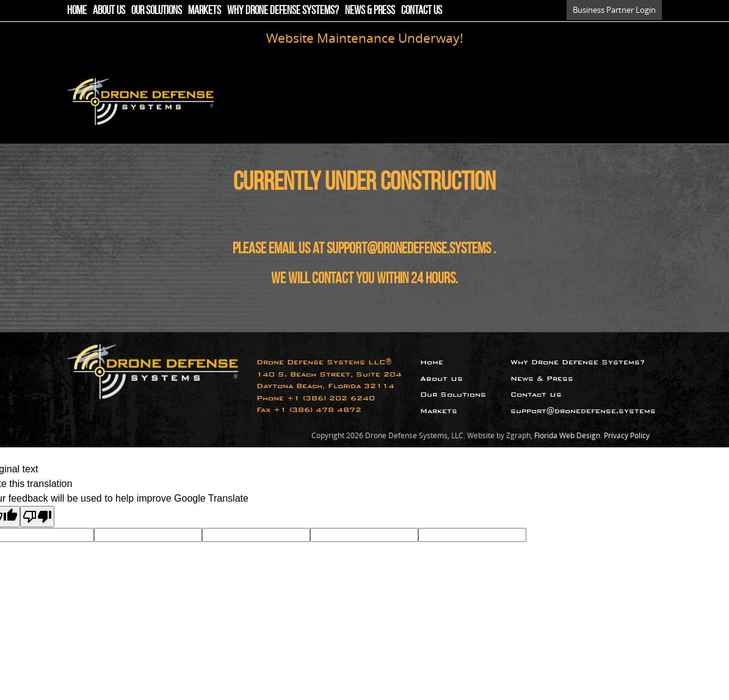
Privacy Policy (627, 435)
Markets (205, 10)
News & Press (370, 10)
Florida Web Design (567, 435)
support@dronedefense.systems (409, 248)
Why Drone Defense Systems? (283, 10)
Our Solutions (157, 10)
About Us (109, 10)
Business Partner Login (614, 10)
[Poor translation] (37, 517)
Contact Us (422, 10)
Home (77, 10)
